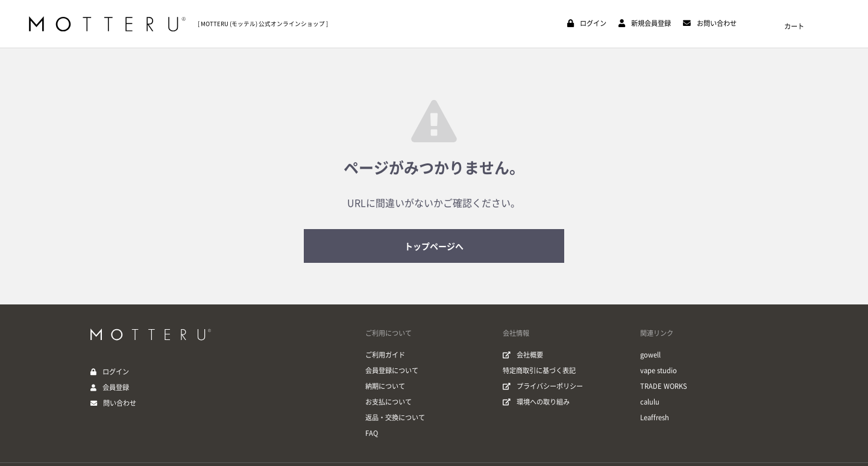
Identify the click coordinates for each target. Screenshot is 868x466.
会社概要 (523, 355)
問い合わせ (120, 403)
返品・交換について (395, 417)
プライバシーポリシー (543, 386)
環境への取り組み (536, 402)
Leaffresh (655, 417)
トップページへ (434, 247)
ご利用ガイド (385, 355)
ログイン (116, 372)
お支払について (388, 402)
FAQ (372, 433)
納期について (385, 386)
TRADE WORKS (664, 386)
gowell (650, 355)
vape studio (659, 370)
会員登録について (392, 370)
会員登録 (116, 387)
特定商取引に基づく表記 (539, 370)
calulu (650, 402)
